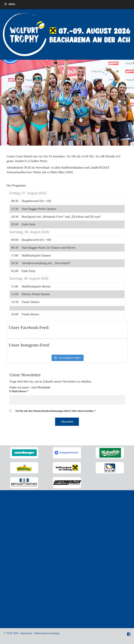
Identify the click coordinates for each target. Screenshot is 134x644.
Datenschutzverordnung (47, 633)
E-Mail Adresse (19, 391)
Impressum (26, 633)
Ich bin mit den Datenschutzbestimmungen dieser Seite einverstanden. (56, 411)
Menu (10, 4)
